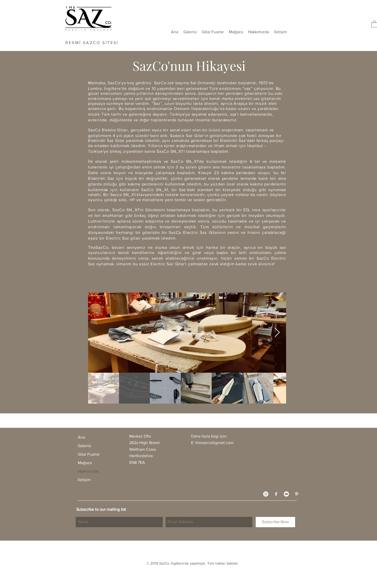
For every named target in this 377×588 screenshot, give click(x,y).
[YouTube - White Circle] (286, 494)
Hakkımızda (88, 471)
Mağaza (85, 463)
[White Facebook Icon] (276, 494)
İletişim (84, 480)
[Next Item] (277, 333)
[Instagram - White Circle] (266, 494)
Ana (81, 437)
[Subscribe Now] (275, 522)
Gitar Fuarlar (89, 454)
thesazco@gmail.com (215, 443)
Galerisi (84, 446)
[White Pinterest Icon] (297, 494)
